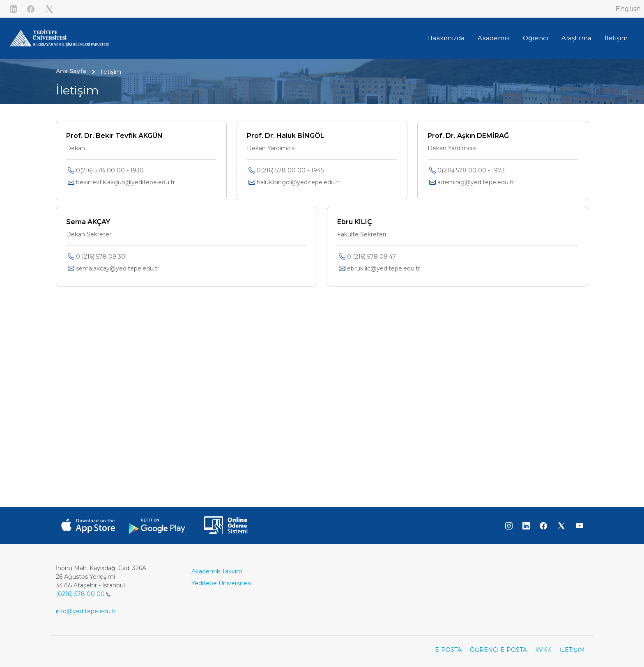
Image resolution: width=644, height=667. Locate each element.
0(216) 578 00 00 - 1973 (471, 170)
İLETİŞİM (572, 650)
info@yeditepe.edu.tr (86, 611)
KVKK (543, 650)
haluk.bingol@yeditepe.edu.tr (299, 182)
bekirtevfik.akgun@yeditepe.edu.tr (125, 182)
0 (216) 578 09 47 (371, 257)
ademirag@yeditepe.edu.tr (476, 182)
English (628, 9)
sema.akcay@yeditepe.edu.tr (118, 268)
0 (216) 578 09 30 (101, 257)
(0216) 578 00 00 (83, 594)
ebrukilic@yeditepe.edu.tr (384, 268)
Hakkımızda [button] (446, 38)
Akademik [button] (494, 38)
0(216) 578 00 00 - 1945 (290, 170)
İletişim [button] (616, 38)
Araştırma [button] (576, 38)
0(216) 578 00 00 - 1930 (110, 170)
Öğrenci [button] (536, 38)
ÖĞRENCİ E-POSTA (498, 650)
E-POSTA (448, 650)
